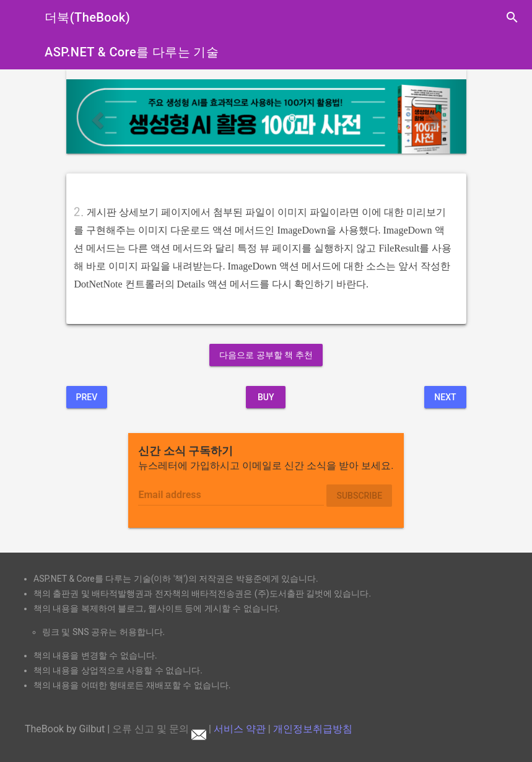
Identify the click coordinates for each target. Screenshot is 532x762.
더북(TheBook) (87, 17)
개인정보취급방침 (313, 729)
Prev (87, 397)
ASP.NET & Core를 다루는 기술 (132, 52)
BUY (266, 397)
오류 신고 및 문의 (159, 729)
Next (445, 397)
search (512, 17)
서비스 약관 (240, 729)
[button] (96, 116)
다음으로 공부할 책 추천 (266, 355)
